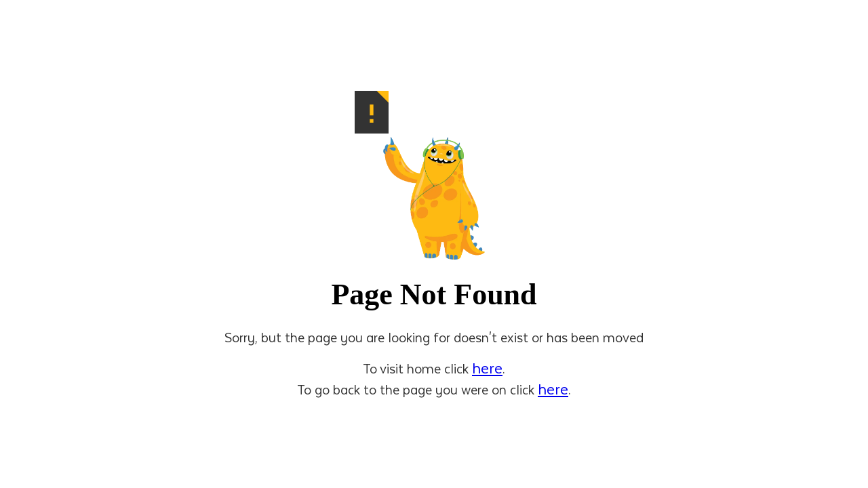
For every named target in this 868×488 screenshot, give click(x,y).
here (487, 367)
